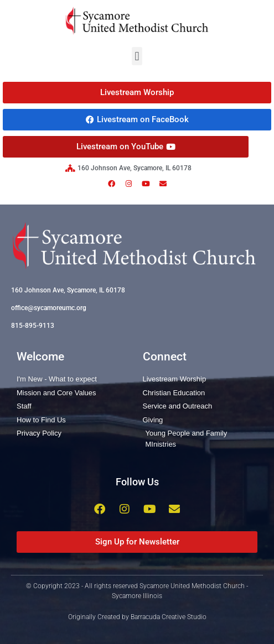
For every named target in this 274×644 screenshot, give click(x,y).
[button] (137, 56)
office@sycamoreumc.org (49, 308)
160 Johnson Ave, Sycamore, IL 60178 (68, 290)
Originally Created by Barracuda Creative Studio (137, 617)
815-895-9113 (33, 326)
